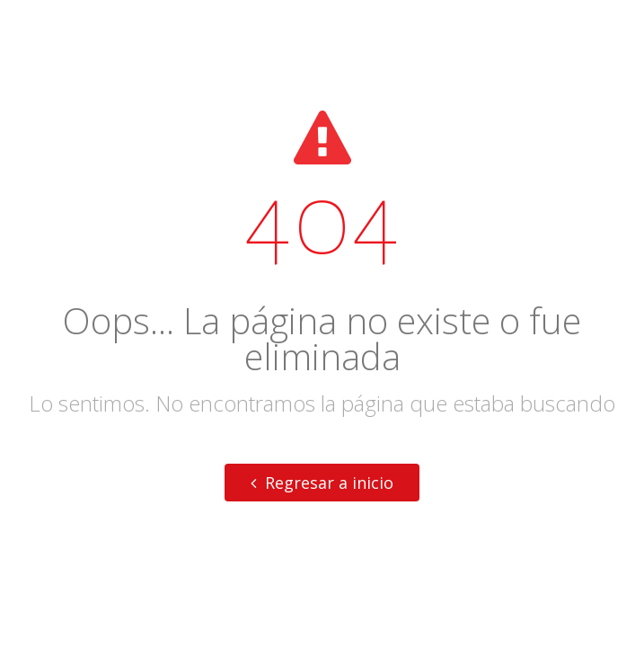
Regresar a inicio (322, 483)
